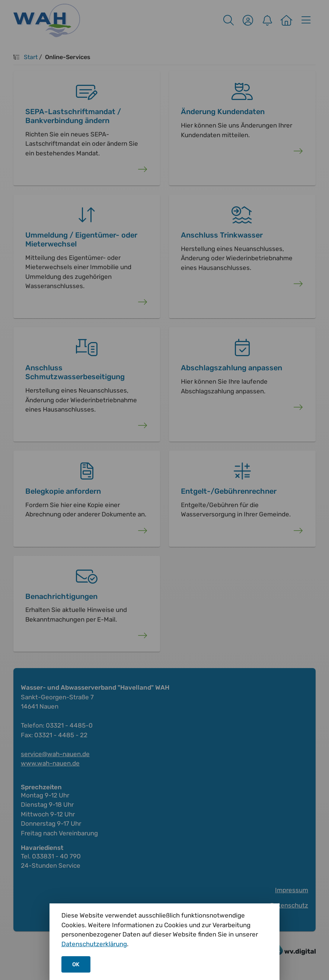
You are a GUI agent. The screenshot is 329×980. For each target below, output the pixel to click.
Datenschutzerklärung (94, 944)
